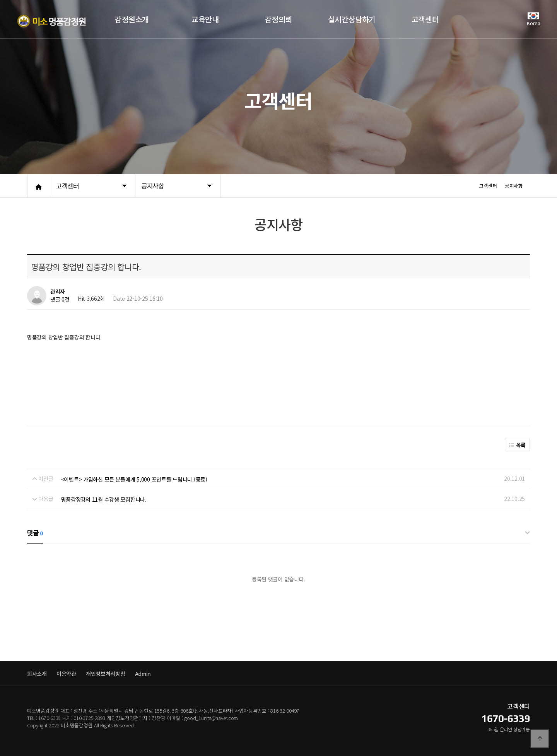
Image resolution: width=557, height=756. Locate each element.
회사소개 (37, 674)
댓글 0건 (60, 300)
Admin (143, 674)
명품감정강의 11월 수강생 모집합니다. (104, 499)
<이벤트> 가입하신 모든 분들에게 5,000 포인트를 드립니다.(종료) (134, 479)
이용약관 (66, 674)
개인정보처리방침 (106, 674)
